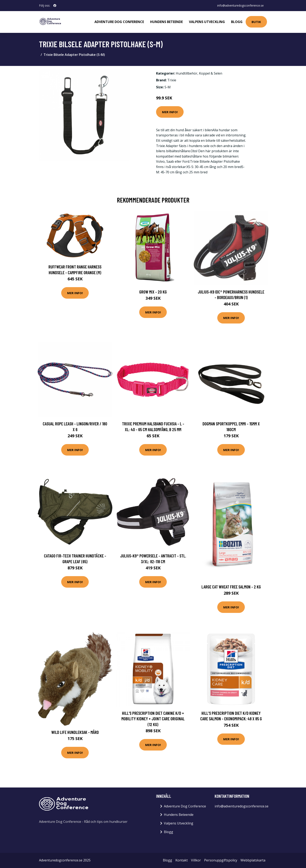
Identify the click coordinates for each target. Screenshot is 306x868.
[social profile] (55, 6)
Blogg (237, 22)
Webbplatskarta (253, 860)
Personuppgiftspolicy (221, 860)
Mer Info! (170, 112)
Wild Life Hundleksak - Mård (75, 732)
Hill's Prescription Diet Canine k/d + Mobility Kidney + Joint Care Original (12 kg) (153, 719)
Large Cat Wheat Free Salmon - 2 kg (231, 587)
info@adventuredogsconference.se (240, 5)
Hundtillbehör (187, 73)
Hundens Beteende (166, 22)
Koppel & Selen (211, 73)
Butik (256, 22)
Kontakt (182, 860)
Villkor (196, 860)
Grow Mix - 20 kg (153, 292)
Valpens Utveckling (207, 22)
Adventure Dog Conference (119, 22)
